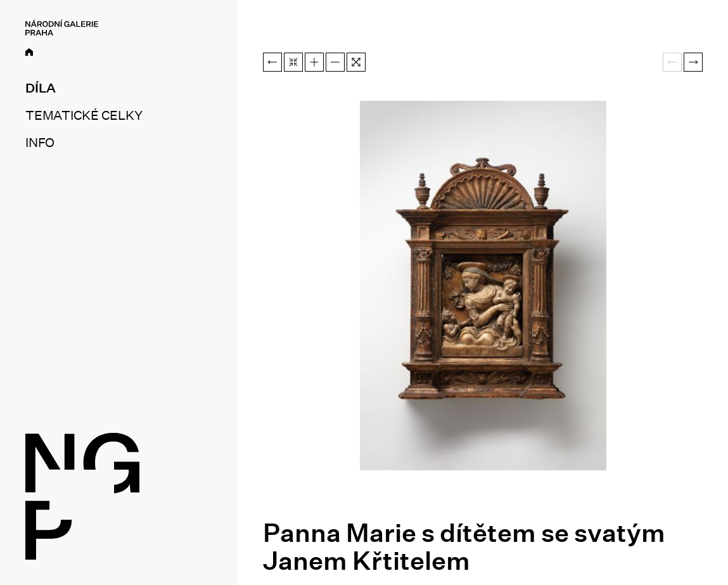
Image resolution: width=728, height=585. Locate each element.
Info (40, 143)
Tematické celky (84, 115)
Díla (41, 88)
